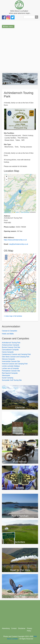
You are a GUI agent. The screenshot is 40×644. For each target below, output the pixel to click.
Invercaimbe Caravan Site (11, 361)
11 (27, 83)
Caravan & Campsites (10, 331)
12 (29, 83)
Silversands (6, 375)
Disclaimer (22, 628)
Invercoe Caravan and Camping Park (15, 364)
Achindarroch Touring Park (11, 343)
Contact (14, 628)
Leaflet (16, 212)
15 (36, 83)
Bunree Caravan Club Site (11, 347)
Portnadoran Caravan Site (11, 371)
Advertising (6, 628)
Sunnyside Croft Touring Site (12, 380)
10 (24, 83)
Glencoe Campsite (8, 359)
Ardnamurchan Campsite (11, 345)
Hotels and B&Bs (8, 334)
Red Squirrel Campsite (10, 373)
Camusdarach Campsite (10, 350)
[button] (8, 26)
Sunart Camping (8, 378)
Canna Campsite (8, 352)
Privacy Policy (29, 630)
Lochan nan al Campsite (10, 368)
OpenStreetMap (25, 212)
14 (33, 83)
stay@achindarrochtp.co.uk (19, 244)
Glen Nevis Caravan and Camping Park (16, 357)
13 (31, 83)
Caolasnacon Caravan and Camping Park (16, 354)
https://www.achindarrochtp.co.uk (15, 240)
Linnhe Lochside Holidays (11, 366)
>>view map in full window (13, 316)
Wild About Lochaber (19, 11)
